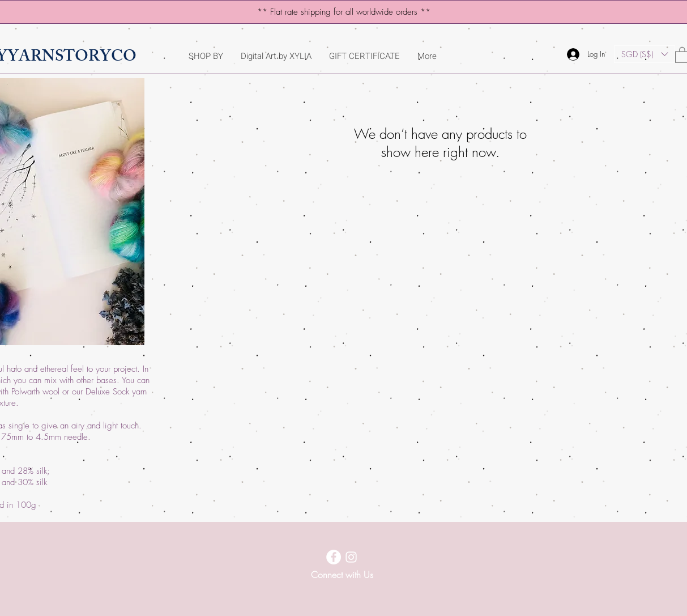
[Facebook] (334, 557)
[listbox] (645, 54)
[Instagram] (351, 557)
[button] (645, 54)
